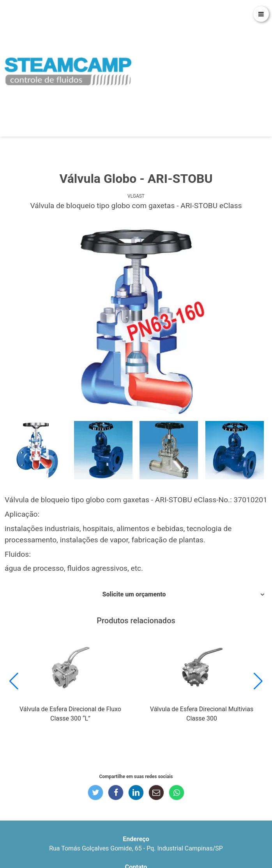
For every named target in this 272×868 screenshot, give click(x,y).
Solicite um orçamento (134, 594)
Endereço (136, 839)
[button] (14, 681)
